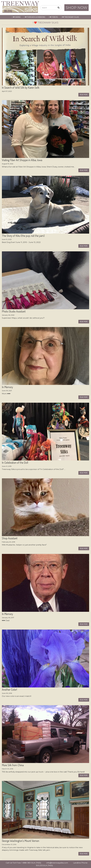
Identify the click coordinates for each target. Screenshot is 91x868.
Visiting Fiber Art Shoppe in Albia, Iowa (22, 160)
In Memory (7, 387)
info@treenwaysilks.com (57, 863)
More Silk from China (13, 765)
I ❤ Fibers (53, 17)
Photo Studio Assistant (14, 311)
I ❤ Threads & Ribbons (35, 17)
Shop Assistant (10, 538)
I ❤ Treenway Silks (70, 17)
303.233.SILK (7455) (44, 865)
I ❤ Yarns (16, 17)
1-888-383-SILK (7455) (31, 863)
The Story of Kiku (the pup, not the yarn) (23, 236)
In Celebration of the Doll (15, 463)
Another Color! (9, 690)
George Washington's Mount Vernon (21, 841)
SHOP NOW (77, 8)
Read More (84, 95)
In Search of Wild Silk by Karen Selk (21, 88)
